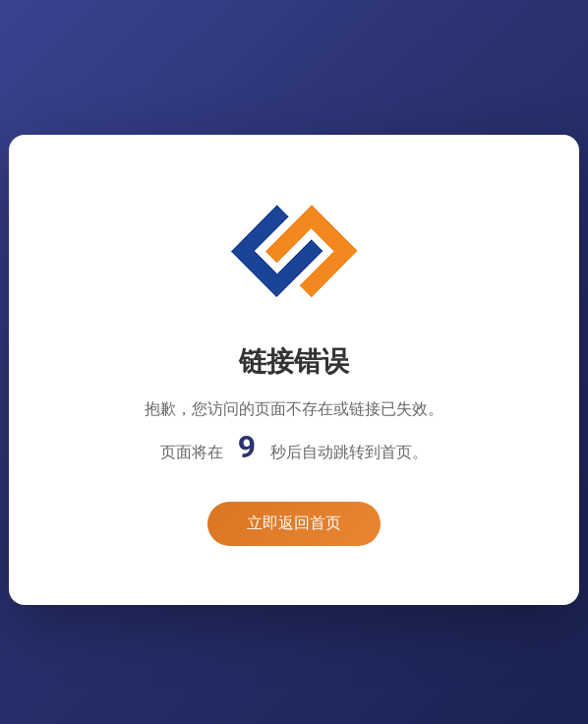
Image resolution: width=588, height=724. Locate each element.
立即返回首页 (294, 523)
